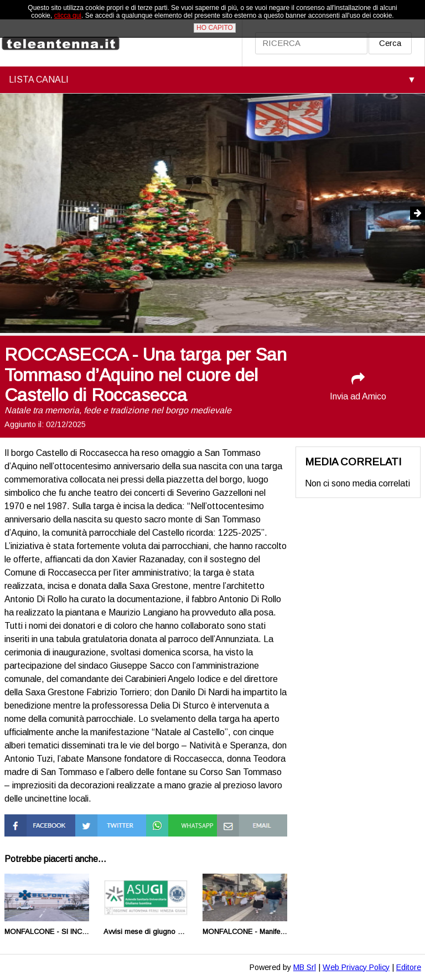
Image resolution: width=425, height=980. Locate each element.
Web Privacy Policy (356, 967)
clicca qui (68, 16)
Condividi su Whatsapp (169, 824)
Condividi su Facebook (27, 824)
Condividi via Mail (250, 819)
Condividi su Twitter (98, 824)
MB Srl (305, 967)
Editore (409, 967)
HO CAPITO (215, 28)
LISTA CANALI (39, 79)
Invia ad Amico (358, 386)
